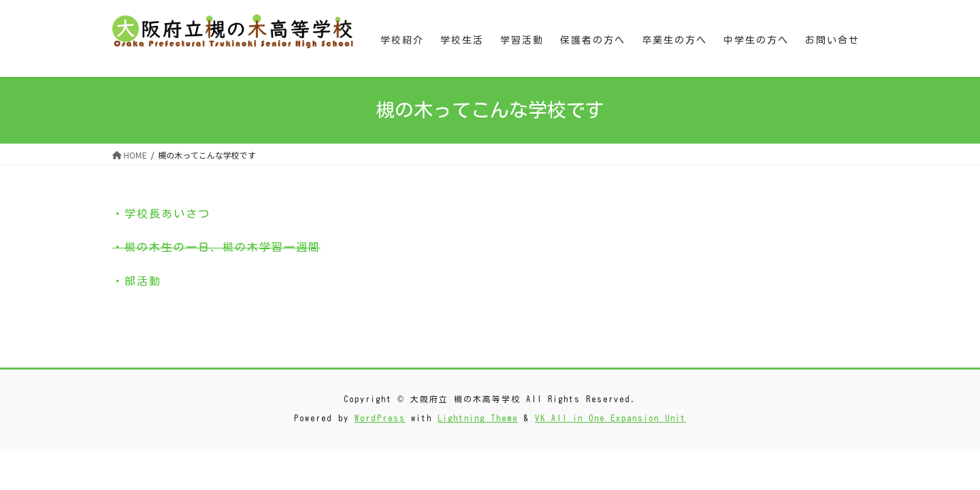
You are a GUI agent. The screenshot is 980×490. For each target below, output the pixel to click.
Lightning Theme (478, 418)
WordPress (380, 418)
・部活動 (137, 281)
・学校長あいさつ (161, 214)
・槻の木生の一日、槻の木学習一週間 (216, 247)
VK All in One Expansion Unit (610, 418)
